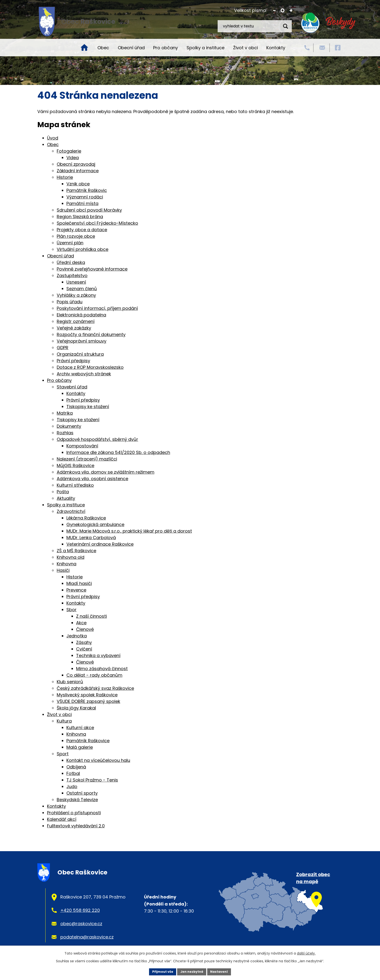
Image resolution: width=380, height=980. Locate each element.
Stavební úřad (72, 387)
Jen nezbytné (192, 971)
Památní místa (82, 203)
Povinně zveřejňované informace (92, 269)
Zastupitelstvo (72, 276)
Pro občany (166, 48)
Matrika (65, 413)
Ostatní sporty (82, 793)
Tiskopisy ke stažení (88, 407)
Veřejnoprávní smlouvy (82, 341)
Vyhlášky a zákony (76, 295)
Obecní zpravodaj (76, 164)
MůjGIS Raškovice (75, 465)
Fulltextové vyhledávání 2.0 (76, 826)
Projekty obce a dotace (82, 230)
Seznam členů (82, 289)
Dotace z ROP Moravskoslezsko (90, 367)
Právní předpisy (73, 361)
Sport (63, 754)
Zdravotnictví (71, 511)
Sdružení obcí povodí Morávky (89, 210)
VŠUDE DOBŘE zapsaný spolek (88, 701)
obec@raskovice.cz (81, 924)
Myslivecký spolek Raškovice (87, 695)
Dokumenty (69, 426)
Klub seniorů (70, 682)
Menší (274, 11)
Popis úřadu (70, 302)
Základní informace (78, 171)
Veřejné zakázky (74, 328)
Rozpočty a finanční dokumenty (91, 334)
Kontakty (276, 48)
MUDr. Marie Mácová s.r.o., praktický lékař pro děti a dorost (129, 531)
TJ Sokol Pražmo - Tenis (92, 780)
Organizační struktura (80, 354)
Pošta (63, 492)
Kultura (64, 721)
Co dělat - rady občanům (94, 675)
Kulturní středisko (75, 485)
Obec (103, 48)
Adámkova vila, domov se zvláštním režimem (106, 472)
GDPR (63, 348)
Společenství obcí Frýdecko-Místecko (97, 223)
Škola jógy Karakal (76, 708)
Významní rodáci (85, 197)
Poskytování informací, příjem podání (97, 308)
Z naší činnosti (91, 616)
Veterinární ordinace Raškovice (100, 544)
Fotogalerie (69, 151)
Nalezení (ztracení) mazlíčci (87, 459)
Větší (291, 11)
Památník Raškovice (88, 741)
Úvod (84, 48)
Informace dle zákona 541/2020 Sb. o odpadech (118, 452)
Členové (85, 629)
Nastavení (222, 971)
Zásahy (84, 642)
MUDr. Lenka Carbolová (91, 538)
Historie (65, 177)
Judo (72, 786)
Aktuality (66, 498)
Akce (81, 623)
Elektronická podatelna (81, 315)
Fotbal (73, 773)
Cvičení (84, 649)
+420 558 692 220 (80, 910)
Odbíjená (76, 767)
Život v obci (245, 48)
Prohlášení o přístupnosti (74, 813)
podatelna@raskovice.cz (87, 937)
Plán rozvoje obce (76, 236)
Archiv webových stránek (84, 374)
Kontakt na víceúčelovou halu (98, 760)
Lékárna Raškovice (86, 518)
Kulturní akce (80, 728)
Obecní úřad (131, 48)
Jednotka (77, 636)
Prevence (76, 590)
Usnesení (76, 282)
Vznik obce (78, 184)
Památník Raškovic (87, 190)
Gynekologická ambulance (95, 524)
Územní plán (70, 243)
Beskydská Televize (77, 800)
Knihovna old (71, 557)
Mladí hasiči (79, 583)
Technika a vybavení (98, 655)
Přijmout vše (160, 971)
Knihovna (67, 564)
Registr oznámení (76, 321)
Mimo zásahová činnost (102, 669)
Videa (73, 158)
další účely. (306, 952)
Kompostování (82, 446)
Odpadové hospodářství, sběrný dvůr (97, 439)
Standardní (283, 11)
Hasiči (63, 570)
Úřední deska (71, 262)
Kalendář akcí (62, 819)
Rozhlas (65, 433)
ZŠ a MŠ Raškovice (76, 551)
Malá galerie (80, 747)
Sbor (71, 610)
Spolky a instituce (206, 48)
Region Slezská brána (80, 217)
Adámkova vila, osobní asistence (92, 479)
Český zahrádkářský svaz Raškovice (95, 688)
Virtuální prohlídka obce (83, 249)
